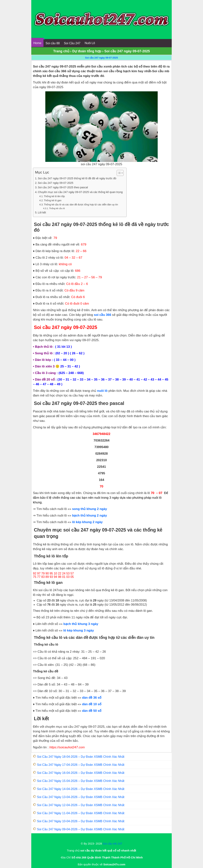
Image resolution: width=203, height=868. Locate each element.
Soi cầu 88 (53, 43)
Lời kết (42, 212)
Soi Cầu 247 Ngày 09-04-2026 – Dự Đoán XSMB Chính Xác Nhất (81, 829)
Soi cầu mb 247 (113, 844)
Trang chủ (61, 51)
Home (37, 43)
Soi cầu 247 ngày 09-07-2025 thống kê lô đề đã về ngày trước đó (77, 178)
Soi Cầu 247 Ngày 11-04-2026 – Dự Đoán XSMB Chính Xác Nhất (81, 813)
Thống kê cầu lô (57, 208)
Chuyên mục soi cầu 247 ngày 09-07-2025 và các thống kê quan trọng (80, 192)
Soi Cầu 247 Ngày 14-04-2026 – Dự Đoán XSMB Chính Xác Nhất (81, 789)
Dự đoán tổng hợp (87, 51)
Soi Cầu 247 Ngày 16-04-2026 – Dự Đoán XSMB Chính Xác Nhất (81, 773)
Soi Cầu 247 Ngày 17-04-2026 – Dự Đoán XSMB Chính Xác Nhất (81, 765)
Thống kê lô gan (53, 200)
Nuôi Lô (90, 43)
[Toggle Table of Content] (118, 173)
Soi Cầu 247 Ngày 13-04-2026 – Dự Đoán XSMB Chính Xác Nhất (81, 797)
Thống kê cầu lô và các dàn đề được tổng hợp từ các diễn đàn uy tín (81, 205)
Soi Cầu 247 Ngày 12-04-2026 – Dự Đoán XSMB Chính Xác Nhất (81, 805)
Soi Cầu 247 (72, 43)
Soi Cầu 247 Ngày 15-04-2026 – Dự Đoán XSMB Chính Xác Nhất (81, 781)
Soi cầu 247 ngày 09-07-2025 (101, 58)
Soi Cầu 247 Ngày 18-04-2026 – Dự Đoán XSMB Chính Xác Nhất (81, 757)
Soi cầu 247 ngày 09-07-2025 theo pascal (63, 187)
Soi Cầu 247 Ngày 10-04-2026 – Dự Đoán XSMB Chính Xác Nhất (81, 821)
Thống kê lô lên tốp (54, 196)
